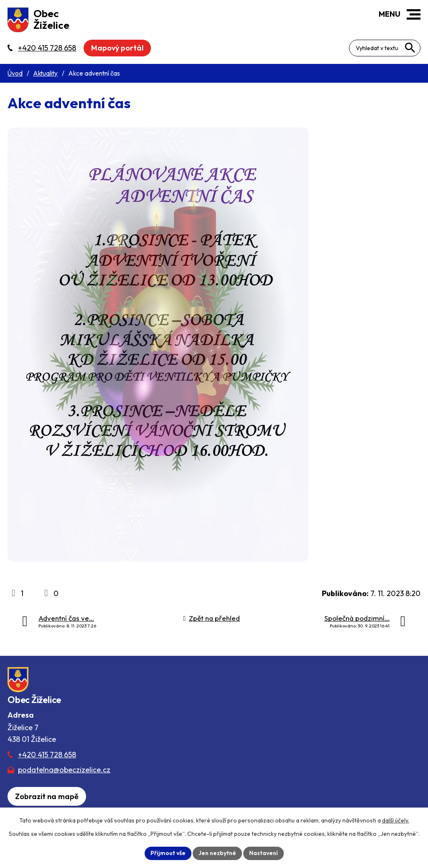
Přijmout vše (168, 853)
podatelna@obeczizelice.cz (64, 770)
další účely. (396, 820)
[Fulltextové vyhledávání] (385, 48)
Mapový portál (117, 48)
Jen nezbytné (217, 853)
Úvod (15, 73)
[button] (414, 14)
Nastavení (264, 853)
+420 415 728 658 (47, 755)
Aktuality (45, 73)
